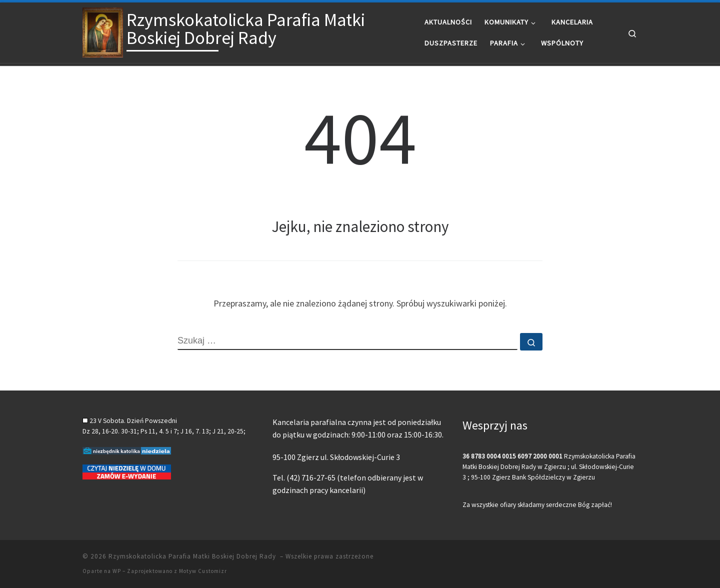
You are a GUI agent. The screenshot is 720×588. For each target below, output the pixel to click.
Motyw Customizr (203, 571)
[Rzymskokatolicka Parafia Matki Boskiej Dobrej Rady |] (103, 31)
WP (117, 571)
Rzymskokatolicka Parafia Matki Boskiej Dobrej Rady (193, 556)
